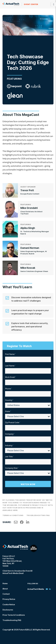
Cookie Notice (9, 604)
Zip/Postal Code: (13, 422)
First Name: (10, 354)
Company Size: (12, 468)
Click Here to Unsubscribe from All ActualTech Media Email (17, 572)
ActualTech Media (20, 4)
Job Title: (9, 456)
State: (8, 411)
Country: (9, 400)
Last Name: (10, 366)
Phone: (8, 389)
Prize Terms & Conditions (14, 615)
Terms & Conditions (13, 515)
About (5, 589)
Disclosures (8, 610)
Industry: (9, 445)
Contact (6, 594)
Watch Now (28, 484)
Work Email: (11, 377)
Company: (10, 434)
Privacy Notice (9, 599)
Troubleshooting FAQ (38, 515)
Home (5, 583)
